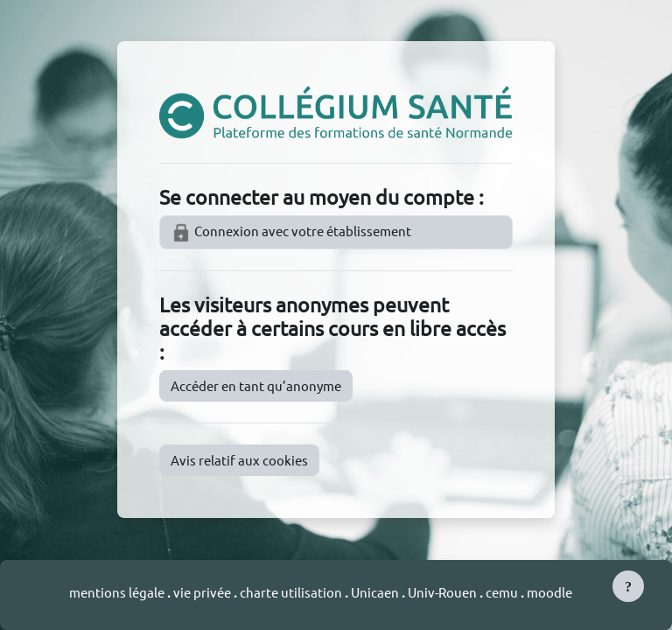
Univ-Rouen (442, 592)
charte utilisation (292, 592)
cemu (503, 592)
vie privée (202, 592)
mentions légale (118, 592)
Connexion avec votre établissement (291, 233)
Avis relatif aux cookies (239, 460)
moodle (549, 592)
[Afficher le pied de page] (628, 586)
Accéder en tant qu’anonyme (256, 385)
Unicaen (376, 592)
